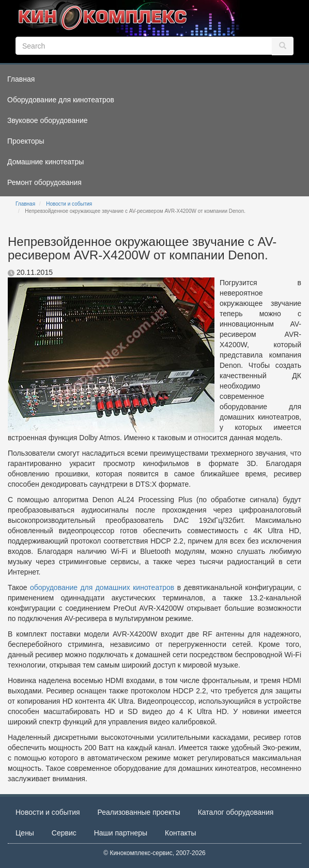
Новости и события (69, 204)
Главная (25, 204)
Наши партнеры (121, 833)
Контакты (180, 833)
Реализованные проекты (139, 812)
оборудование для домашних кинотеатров (102, 587)
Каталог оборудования (236, 812)
